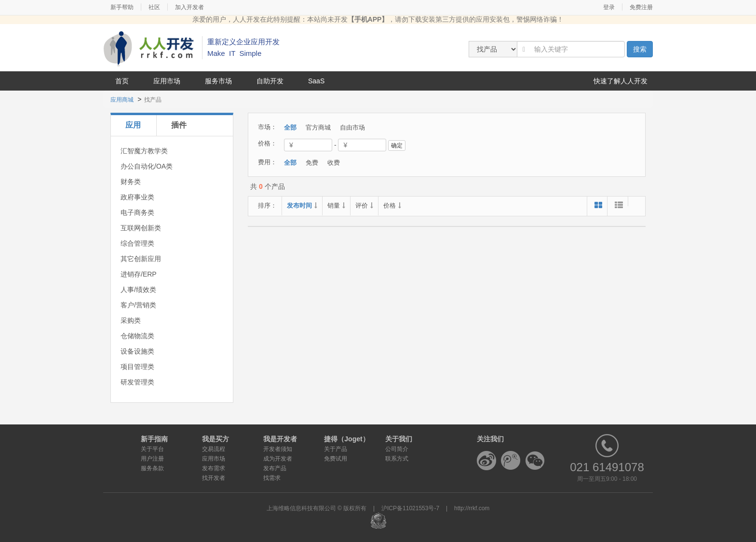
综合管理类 (137, 243)
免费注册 (641, 7)
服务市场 (218, 81)
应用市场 (167, 81)
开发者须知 (278, 449)
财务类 (131, 182)
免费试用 (336, 459)
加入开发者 (189, 7)
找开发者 (214, 478)
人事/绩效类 (138, 290)
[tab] (133, 126)
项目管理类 (137, 367)
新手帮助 (122, 7)
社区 (154, 7)
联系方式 (397, 459)
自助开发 (270, 81)
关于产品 (336, 449)
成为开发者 (278, 459)
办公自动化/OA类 (147, 166)
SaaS (316, 81)
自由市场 (352, 127)
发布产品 (275, 468)
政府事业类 (137, 197)
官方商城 (318, 127)
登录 (609, 7)
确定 (397, 145)
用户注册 (152, 459)
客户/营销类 (138, 305)
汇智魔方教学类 (144, 151)
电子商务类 (137, 212)
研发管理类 (137, 382)
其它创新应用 (141, 259)
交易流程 (214, 449)
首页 (122, 81)
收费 (334, 163)
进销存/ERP (139, 274)
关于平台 (152, 449)
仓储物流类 (137, 336)
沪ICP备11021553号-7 (410, 508)
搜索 (640, 49)
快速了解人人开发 (621, 81)
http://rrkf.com (472, 508)
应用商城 (122, 100)
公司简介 (397, 449)
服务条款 (152, 468)
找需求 (272, 478)
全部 (290, 127)
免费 (312, 163)
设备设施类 (137, 351)
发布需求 (214, 468)
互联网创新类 (141, 228)
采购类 (131, 320)
